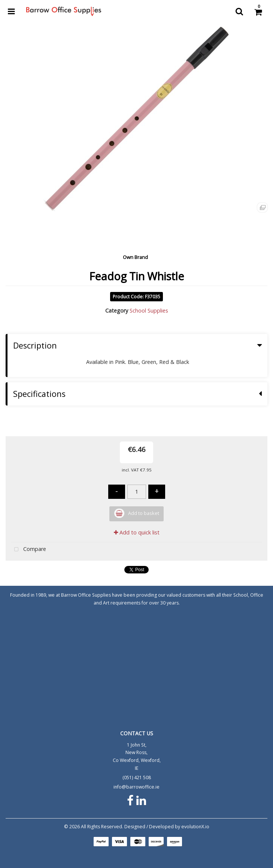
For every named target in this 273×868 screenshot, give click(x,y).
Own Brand (135, 257)
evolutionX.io (195, 827)
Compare (28, 550)
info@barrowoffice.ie (136, 787)
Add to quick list (137, 532)
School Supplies (149, 311)
